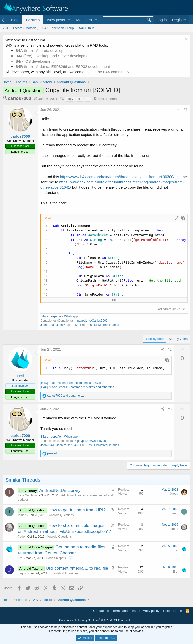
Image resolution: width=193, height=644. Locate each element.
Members (84, 20)
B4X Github (86, 28)
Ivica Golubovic (28, 495)
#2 (170, 349)
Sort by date (155, 339)
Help (166, 611)
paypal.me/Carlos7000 (92, 321)
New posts (56, 20)
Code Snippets (56, 558)
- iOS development (34, 61)
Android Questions (61, 515)
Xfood (174, 494)
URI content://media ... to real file (77, 568)
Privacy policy (149, 611)
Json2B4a (47, 325)
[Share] (179, 110)
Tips (89, 325)
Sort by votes (178, 339)
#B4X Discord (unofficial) (20, 28)
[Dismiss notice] (186, 40)
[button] (69, 20)
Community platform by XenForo (96, 620)
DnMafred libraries (107, 325)
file (80, 99)
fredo (21, 537)
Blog (15, 20)
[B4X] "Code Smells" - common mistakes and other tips (77, 387)
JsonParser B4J (67, 325)
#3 (170, 409)
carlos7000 (19, 98)
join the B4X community (109, 72)
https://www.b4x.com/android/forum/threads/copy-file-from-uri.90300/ (117, 177)
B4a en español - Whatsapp (59, 316)
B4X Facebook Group (58, 28)
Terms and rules (124, 611)
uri (88, 99)
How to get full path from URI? (77, 510)
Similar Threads (109, 99)
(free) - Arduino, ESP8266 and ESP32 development (63, 66)
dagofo (22, 573)
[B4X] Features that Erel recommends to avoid (71, 383)
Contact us (101, 611)
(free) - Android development (43, 51)
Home (178, 611)
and (65, 396)
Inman (22, 515)
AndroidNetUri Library (60, 490)
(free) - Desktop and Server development (54, 56)
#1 (186, 110)
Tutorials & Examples (64, 573)
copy (70, 99)
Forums (33, 20)
